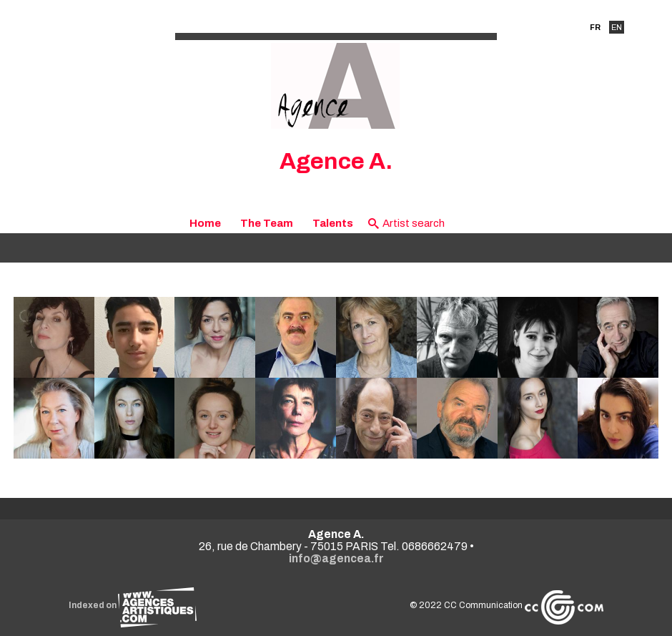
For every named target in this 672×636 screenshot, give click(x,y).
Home (205, 223)
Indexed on (133, 605)
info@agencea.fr (336, 558)
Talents (333, 223)
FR (595, 27)
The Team (267, 223)
